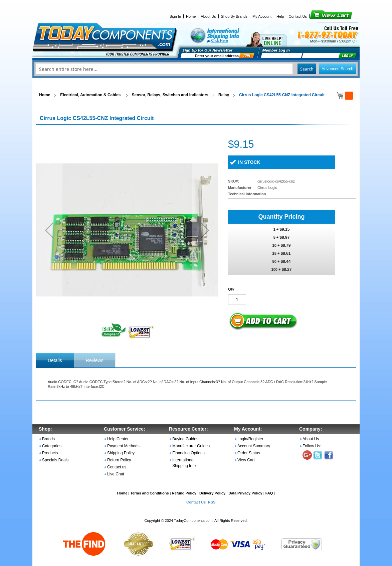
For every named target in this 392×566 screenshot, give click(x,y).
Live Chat (116, 474)
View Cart (320, 16)
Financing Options (188, 453)
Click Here (220, 40)
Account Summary (254, 446)
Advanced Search (337, 69)
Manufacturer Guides (191, 446)
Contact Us (298, 16)
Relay (224, 95)
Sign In (175, 16)
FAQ (269, 493)
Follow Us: (312, 446)
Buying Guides (185, 439)
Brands (48, 439)
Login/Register (250, 439)
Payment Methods (123, 446)
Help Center (118, 439)
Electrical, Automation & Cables (91, 95)
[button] (49, 230)
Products (50, 453)
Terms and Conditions (149, 493)
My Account (262, 16)
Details (55, 360)
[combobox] (196, 69)
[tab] (55, 360)
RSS (212, 502)
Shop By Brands (234, 16)
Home (191, 16)
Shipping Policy (121, 453)
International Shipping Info (184, 463)
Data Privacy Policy (245, 493)
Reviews (95, 360)
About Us (208, 16)
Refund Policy (184, 493)
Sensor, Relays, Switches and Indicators (170, 95)
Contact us (117, 467)
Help (280, 16)
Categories (52, 446)
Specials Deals (55, 460)
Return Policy (119, 460)
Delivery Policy (212, 493)
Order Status (249, 453)
